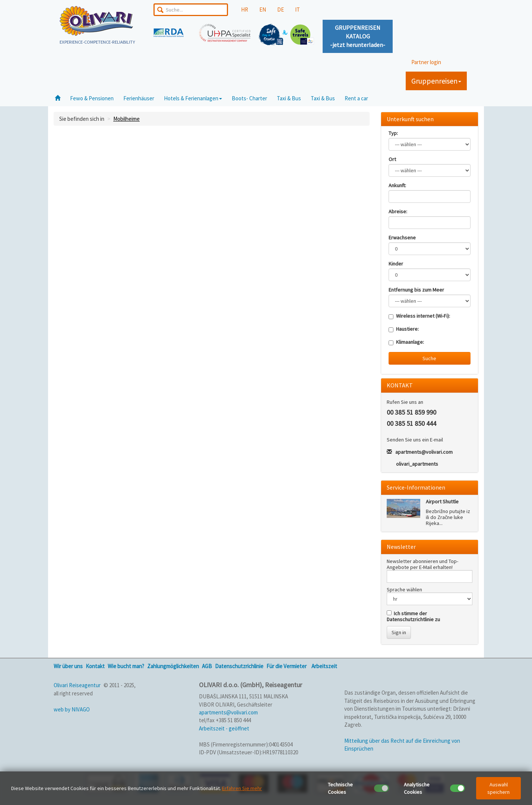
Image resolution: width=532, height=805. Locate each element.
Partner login (426, 62)
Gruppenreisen (436, 81)
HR (245, 10)
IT (297, 10)
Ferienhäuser (139, 98)
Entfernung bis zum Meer (416, 290)
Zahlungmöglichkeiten (173, 666)
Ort (392, 159)
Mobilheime (126, 119)
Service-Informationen (416, 487)
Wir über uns (68, 666)
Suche (429, 358)
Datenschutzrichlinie (239, 666)
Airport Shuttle (442, 501)
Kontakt (95, 666)
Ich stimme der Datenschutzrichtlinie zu (413, 616)
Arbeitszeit (324, 666)
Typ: (393, 133)
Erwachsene (402, 238)
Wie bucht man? (126, 666)
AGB (207, 666)
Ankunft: (397, 185)
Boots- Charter (249, 98)
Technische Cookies (340, 788)
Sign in (399, 632)
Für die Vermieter (286, 666)
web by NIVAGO (72, 709)
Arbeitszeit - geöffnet (224, 728)
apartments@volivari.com (424, 452)
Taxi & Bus (289, 98)
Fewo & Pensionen (92, 98)
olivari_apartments (417, 464)
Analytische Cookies (417, 788)
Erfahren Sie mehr (242, 788)
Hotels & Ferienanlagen (193, 98)
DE (281, 10)
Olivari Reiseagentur (77, 685)
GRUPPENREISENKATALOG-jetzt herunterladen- (358, 36)
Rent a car (356, 98)
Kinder (396, 264)
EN (263, 10)
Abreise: (398, 211)
